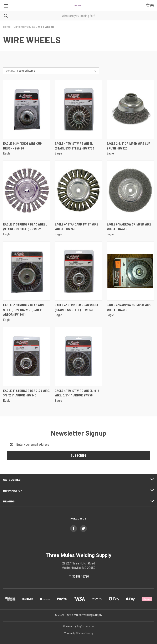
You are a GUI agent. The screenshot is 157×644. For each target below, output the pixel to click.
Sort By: (10, 71)
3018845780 (81, 577)
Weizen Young (85, 633)
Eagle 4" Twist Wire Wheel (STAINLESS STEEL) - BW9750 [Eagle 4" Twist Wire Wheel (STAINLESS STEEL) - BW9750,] (74, 146)
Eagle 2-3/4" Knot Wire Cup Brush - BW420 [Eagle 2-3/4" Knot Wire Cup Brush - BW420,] (22, 146)
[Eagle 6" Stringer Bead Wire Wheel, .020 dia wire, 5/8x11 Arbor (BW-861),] (27, 271)
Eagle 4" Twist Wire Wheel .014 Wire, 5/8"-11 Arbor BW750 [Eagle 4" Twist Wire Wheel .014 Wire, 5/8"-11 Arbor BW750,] (77, 393)
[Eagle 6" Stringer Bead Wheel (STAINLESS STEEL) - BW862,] (27, 190)
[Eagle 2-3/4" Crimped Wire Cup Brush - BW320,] (130, 110)
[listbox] (58, 71)
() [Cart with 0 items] (150, 5)
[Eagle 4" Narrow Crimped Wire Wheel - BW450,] (130, 271)
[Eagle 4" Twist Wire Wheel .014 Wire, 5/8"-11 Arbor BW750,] (78, 357)
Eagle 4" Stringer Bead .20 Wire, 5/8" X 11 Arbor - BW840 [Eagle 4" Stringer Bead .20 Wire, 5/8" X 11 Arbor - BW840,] (27, 393)
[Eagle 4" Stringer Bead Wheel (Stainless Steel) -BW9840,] (78, 271)
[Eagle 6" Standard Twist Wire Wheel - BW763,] (78, 190)
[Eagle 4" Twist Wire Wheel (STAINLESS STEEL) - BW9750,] (78, 110)
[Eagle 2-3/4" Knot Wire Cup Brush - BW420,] (27, 110)
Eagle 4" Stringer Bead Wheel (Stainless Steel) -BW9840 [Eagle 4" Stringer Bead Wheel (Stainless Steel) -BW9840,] (77, 308)
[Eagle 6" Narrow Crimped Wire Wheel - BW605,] (130, 190)
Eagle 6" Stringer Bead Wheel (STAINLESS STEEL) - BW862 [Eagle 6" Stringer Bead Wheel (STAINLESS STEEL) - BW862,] (25, 227)
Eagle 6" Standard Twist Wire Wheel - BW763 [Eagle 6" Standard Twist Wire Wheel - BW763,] (77, 227)
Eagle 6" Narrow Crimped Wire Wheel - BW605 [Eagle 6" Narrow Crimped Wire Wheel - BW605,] (129, 227)
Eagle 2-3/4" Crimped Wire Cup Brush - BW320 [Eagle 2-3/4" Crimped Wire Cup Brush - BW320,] (128, 146)
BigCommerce (85, 627)
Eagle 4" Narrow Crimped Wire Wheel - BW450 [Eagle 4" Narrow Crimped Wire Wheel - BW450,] (129, 308)
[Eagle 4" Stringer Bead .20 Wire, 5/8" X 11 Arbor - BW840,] (27, 357)
